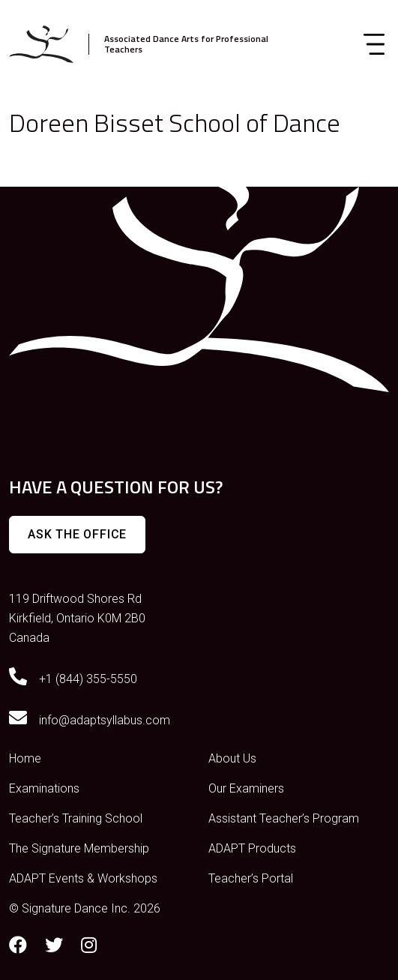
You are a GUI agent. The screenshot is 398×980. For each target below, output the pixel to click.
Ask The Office (77, 534)
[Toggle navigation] (374, 44)
